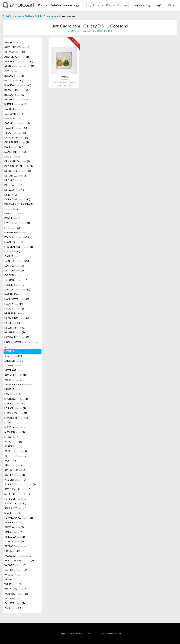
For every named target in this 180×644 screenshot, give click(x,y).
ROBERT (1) (15, 480)
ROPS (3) (20, 484)
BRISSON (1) (18, 99)
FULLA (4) (12, 251)
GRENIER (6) (15, 285)
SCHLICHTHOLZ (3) (18, 494)
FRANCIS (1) (14, 242)
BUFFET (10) (15, 104)
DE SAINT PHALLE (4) (19, 166)
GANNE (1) (13, 256)
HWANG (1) (13, 351)
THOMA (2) (14, 527)
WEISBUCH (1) (16, 594)
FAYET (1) (17, 223)
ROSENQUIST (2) (17, 489)
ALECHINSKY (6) (17, 47)
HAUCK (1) (14, 309)
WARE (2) (13, 584)
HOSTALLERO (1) (17, 337)
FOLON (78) (17, 237)
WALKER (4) (14, 575)
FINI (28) (13, 228)
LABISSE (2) (13, 389)
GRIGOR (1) (17, 290)
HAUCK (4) (14, 304)
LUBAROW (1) (16, 413)
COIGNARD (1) (16, 137)
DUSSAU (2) (15, 213)
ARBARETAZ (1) (19, 61)
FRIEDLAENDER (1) (19, 247)
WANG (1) (12, 579)
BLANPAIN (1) (18, 85)
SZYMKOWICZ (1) (19, 518)
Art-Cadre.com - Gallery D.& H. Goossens (30, 16)
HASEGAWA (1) (17, 299)
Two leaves (64, 80)
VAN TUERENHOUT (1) (19, 560)
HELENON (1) (15, 328)
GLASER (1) (14, 270)
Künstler (43, 5)
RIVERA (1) (15, 475)
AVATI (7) (13, 71)
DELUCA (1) (14, 185)
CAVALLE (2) (16, 128)
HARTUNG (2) (15, 294)
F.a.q (120, 633)
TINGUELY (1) (15, 537)
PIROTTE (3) (16, 456)
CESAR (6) (15, 133)
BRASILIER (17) (16, 90)
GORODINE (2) (16, 280)
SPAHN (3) (13, 513)
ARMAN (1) (19, 66)
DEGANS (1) (14, 180)
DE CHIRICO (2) (17, 161)
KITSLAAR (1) (15, 370)
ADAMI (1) (14, 42)
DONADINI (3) (17, 199)
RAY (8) (11, 461)
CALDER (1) (16, 109)
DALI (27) (14, 147)
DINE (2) (11, 195)
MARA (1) (11, 422)
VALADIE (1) (18, 556)
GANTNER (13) (17, 261)
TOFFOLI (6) (14, 541)
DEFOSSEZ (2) (15, 176)
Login (159, 5)
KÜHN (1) (13, 380)
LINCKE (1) (15, 403)
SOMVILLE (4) (15, 503)
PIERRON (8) (16, 451)
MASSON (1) (15, 432)
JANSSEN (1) (14, 361)
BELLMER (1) (14, 76)
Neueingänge (71, 5)
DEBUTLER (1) (18, 171)
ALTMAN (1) (15, 52)
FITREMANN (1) (17, 232)
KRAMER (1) (15, 375)
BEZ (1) (14, 80)
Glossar (113, 633)
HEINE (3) (12, 323)
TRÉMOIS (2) (17, 546)
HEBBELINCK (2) (17, 313)
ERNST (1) (12, 218)
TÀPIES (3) (14, 522)
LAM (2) (13, 394)
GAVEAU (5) (15, 266)
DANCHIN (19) (15, 152)
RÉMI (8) (13, 465)
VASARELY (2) (15, 565)
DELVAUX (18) (15, 190)
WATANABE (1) (16, 589)
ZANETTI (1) (15, 603)
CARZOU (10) (15, 118)
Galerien (56, 5)
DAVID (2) (12, 157)
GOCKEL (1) (14, 275)
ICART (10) (13, 356)
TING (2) (13, 532)
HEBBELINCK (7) (17, 318)
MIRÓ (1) (12, 437)
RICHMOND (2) (15, 470)
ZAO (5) (13, 608)
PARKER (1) (14, 446)
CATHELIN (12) (17, 123)
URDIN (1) (12, 551)
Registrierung (142, 5)
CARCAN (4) (14, 114)
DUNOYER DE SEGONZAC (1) (19, 206)
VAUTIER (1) (16, 570)
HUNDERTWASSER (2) (22, 344)
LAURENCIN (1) (16, 399)
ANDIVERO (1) (17, 57)
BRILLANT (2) (15, 95)
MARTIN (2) (17, 427)
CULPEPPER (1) (17, 142)
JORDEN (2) (14, 365)
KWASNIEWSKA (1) (19, 384)
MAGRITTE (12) (16, 418)
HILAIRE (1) (15, 332)
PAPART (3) (13, 442)
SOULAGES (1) (16, 508)
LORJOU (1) (15, 408)
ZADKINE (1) (12, 598)
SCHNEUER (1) (15, 499)
